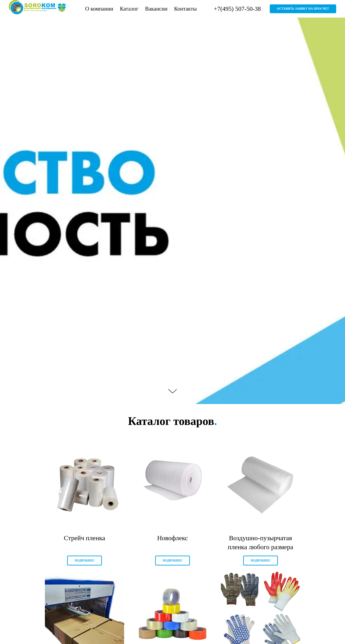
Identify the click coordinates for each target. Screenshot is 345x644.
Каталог (129, 9)
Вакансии (156, 9)
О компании (99, 9)
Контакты (185, 9)
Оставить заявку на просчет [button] (303, 9)
